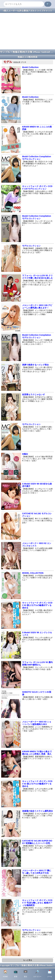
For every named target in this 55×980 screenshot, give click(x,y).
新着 (16, 974)
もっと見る (28, 960)
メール (50, 974)
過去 (25, 974)
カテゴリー (37, 974)
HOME (5, 974)
